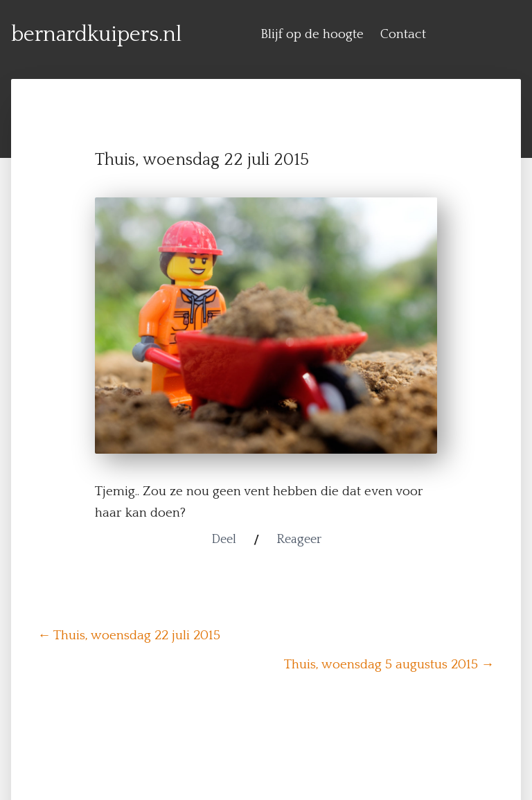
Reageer (299, 540)
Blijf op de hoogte (312, 34)
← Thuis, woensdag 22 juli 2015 (129, 635)
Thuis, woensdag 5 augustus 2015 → (389, 665)
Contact (403, 34)
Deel (224, 540)
